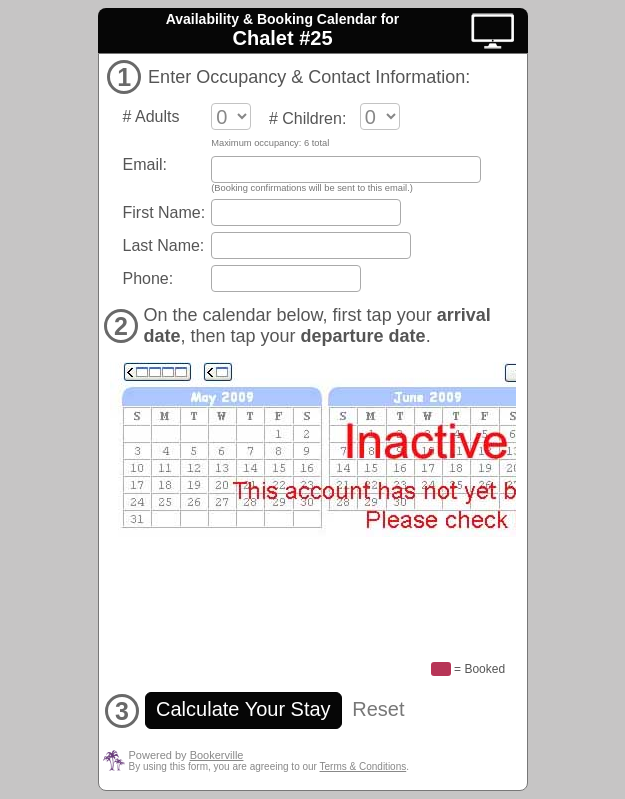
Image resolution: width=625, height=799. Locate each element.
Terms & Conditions (363, 766)
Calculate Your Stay (244, 709)
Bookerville (217, 755)
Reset (378, 709)
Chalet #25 (282, 38)
